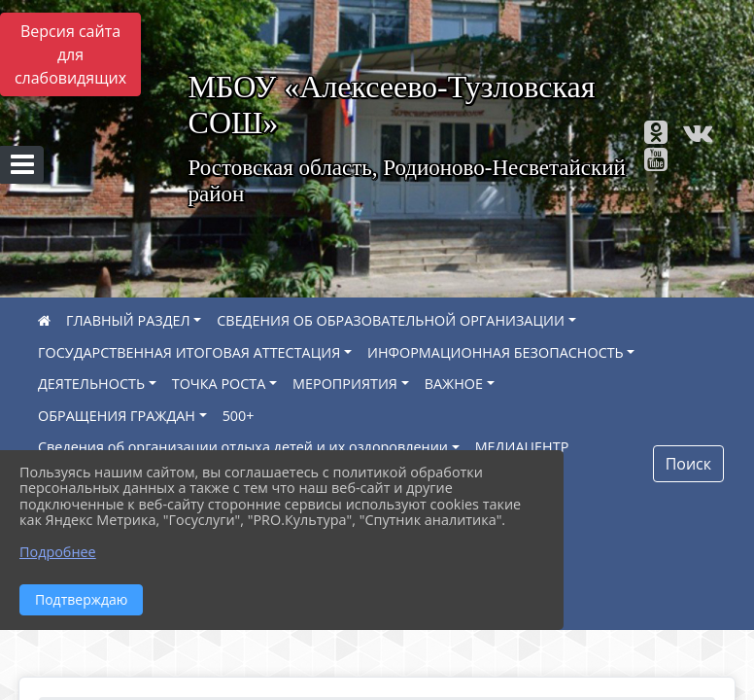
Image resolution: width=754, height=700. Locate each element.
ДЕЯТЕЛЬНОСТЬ (91, 384)
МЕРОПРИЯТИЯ (345, 384)
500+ (239, 416)
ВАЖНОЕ (454, 384)
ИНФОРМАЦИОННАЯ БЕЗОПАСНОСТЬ (496, 352)
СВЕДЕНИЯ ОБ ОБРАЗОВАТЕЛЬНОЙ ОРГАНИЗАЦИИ (391, 320)
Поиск (688, 464)
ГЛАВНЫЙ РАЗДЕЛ (128, 320)
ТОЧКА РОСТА (219, 384)
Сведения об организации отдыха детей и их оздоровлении (243, 447)
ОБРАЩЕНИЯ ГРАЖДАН (117, 416)
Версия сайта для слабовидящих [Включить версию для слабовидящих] (70, 54)
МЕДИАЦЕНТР (522, 447)
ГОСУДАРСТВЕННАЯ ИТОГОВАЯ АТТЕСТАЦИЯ (189, 352)
